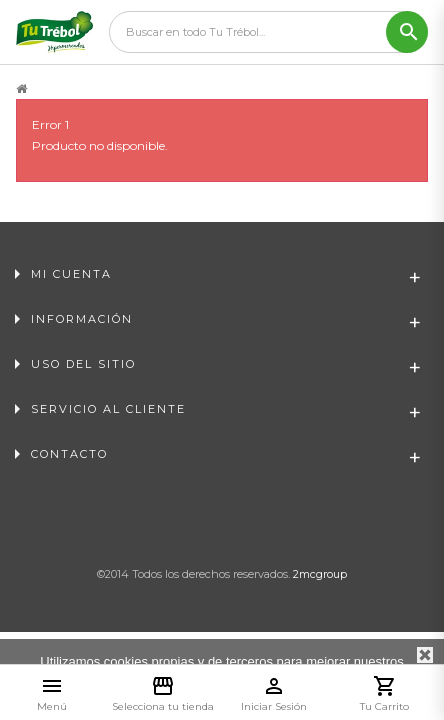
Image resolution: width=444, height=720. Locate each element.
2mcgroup (320, 574)
